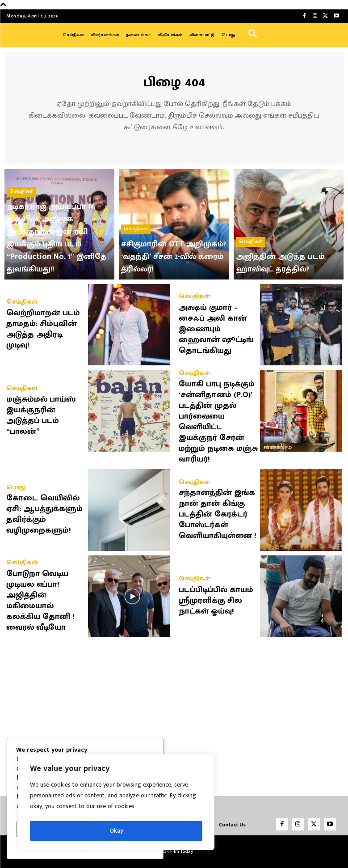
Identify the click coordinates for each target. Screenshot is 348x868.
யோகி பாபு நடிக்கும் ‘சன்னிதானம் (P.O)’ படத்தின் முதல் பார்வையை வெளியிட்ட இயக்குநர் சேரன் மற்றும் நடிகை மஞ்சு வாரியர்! (218, 419)
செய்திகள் (21, 202)
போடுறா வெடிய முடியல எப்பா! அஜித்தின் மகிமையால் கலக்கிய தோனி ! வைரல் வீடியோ (40, 598)
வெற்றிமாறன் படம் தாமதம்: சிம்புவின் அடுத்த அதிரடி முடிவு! (43, 327)
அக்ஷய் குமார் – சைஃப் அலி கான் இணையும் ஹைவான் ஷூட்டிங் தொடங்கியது (216, 327)
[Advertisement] (174, 711)
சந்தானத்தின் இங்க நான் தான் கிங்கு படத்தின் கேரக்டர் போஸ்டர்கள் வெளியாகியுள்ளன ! (218, 512)
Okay (116, 831)
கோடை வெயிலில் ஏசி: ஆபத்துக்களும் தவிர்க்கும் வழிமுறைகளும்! (44, 512)
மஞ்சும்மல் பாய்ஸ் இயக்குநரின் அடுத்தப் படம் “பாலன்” (41, 413)
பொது (15, 485)
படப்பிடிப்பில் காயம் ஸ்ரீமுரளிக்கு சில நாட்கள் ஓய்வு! (216, 598)
